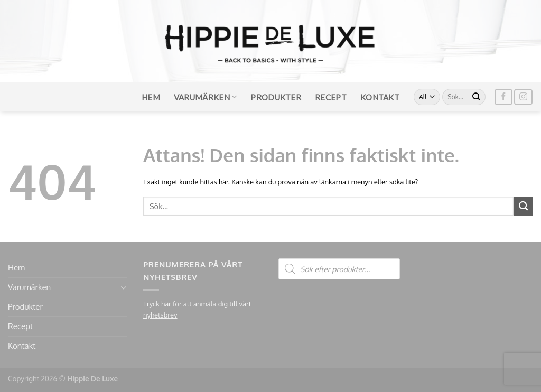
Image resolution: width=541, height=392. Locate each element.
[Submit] (477, 97)
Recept (331, 97)
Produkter (276, 97)
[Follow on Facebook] (503, 97)
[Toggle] (123, 288)
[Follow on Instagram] (523, 97)
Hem (151, 97)
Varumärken (206, 97)
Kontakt (380, 97)
